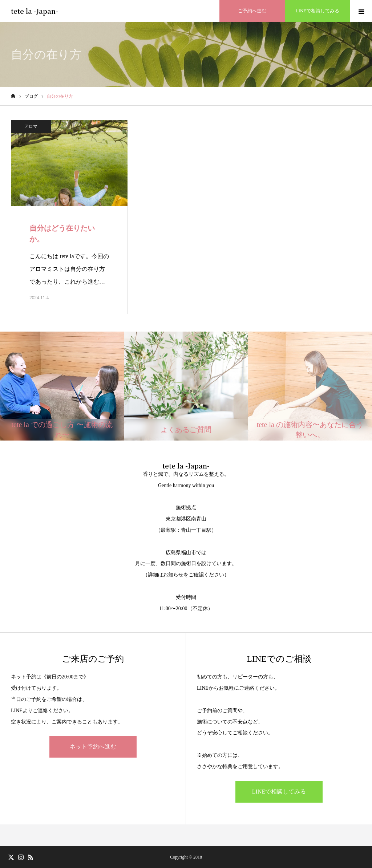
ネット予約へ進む (93, 747)
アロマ (31, 126)
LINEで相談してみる (279, 792)
